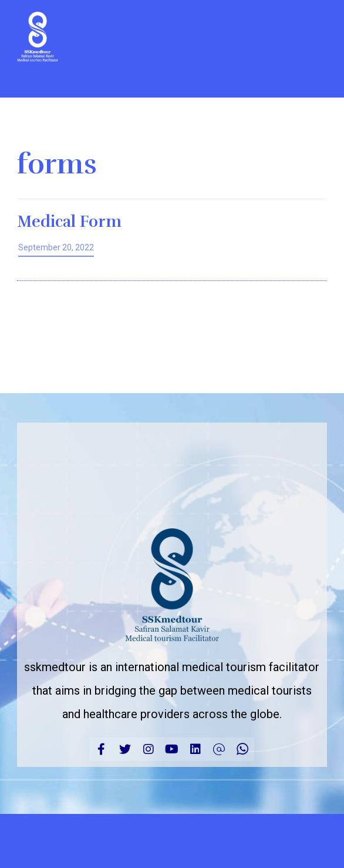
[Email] (219, 749)
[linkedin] (195, 749)
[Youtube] (172, 749)
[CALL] (242, 749)
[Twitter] (125, 749)
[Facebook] (102, 749)
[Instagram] (149, 749)
